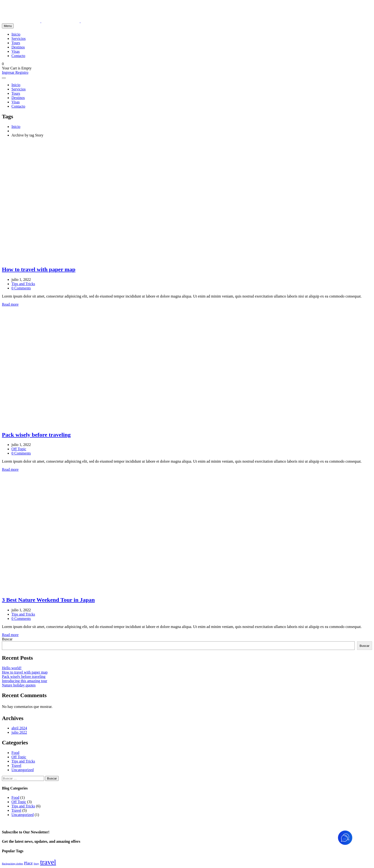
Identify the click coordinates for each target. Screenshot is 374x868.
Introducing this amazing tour (25, 681)
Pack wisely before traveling (24, 677)
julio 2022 (19, 732)
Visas (16, 51)
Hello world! (12, 668)
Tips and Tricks (23, 284)
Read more (10, 304)
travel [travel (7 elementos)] (48, 862)
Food (15, 753)
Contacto (18, 56)
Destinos (18, 47)
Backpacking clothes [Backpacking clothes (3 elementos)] (12, 864)
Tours (16, 43)
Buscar (7, 639)
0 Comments (21, 288)
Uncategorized (23, 770)
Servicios (19, 39)
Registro (22, 72)
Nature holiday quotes (19, 685)
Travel (16, 766)
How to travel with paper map (25, 672)
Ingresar (9, 72)
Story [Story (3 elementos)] (36, 864)
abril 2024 (19, 728)
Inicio (16, 34)
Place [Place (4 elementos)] (28, 863)
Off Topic (19, 449)
